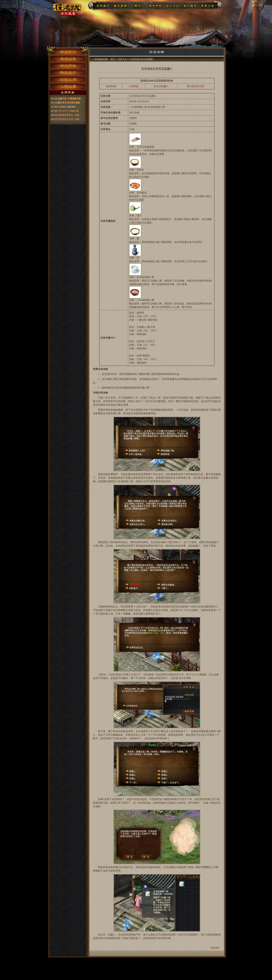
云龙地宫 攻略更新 (67, 107)
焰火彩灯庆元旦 (196, 86)
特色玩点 (68, 72)
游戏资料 (68, 65)
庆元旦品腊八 (161, 86)
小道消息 (134, 86)
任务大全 (122, 59)
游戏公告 (68, 58)
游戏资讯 (68, 51)
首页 (112, 59)
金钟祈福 (111, 86)
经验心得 (68, 80)
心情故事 (68, 87)
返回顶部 (215, 948)
